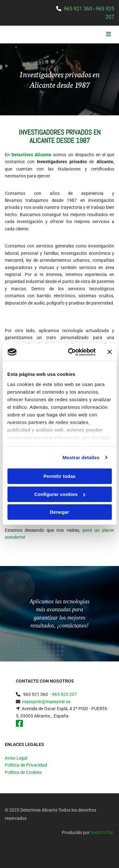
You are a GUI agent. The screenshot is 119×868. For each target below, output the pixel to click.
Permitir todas (60, 476)
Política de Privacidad (26, 765)
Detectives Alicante (31, 155)
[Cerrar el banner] (109, 352)
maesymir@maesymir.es (46, 702)
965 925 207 (64, 694)
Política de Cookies (23, 772)
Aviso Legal (16, 758)
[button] (96, 35)
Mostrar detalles (81, 457)
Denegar (59, 512)
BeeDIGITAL (102, 833)
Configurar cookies (60, 494)
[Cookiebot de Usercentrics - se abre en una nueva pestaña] (71, 352)
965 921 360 (78, 9)
